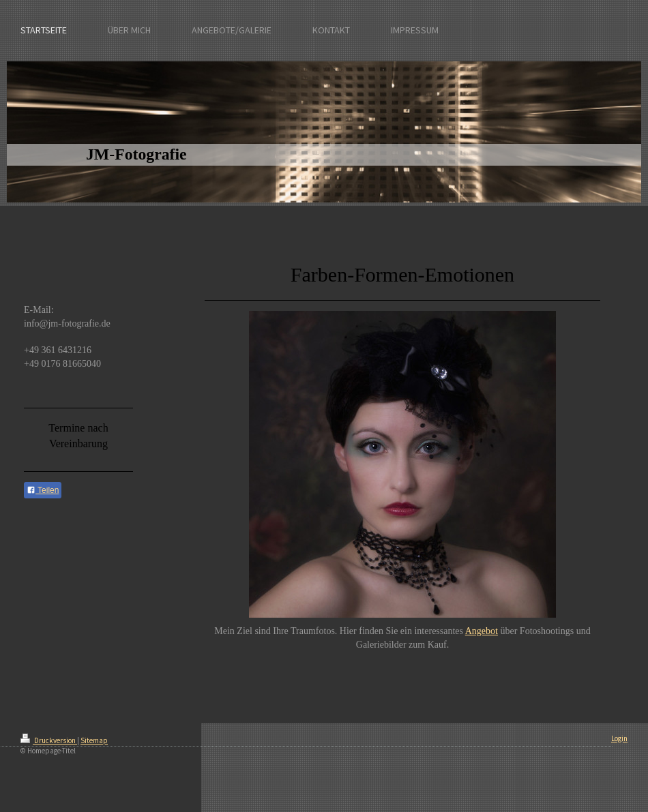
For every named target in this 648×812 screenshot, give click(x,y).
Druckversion (49, 740)
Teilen (43, 490)
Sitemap (94, 740)
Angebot (482, 631)
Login (619, 738)
